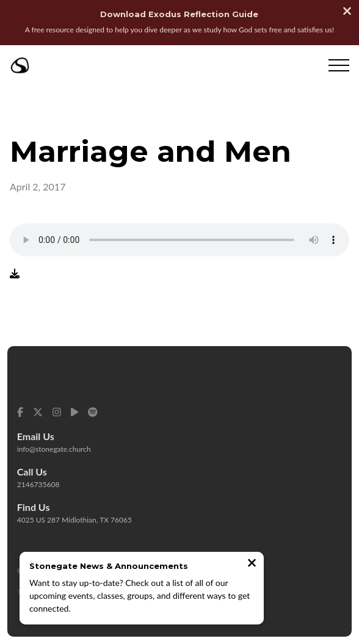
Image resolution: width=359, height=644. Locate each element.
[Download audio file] (15, 273)
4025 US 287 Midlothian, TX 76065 (74, 520)
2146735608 (38, 484)
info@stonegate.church (54, 449)
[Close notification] (252, 564)
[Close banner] (347, 12)
